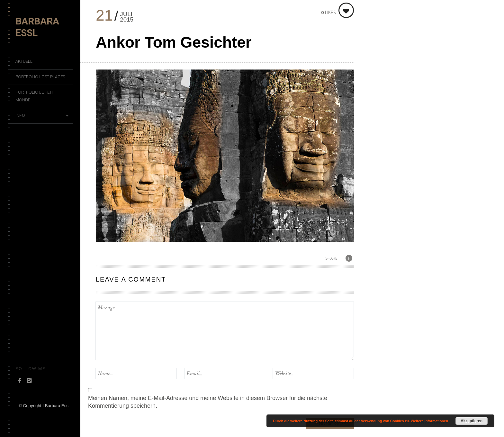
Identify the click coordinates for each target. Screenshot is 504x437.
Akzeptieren (472, 421)
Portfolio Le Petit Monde (35, 96)
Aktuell (24, 61)
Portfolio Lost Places (40, 77)
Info (20, 115)
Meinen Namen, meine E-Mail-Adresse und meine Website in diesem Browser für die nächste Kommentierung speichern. (208, 402)
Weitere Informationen (429, 421)
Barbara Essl (37, 27)
